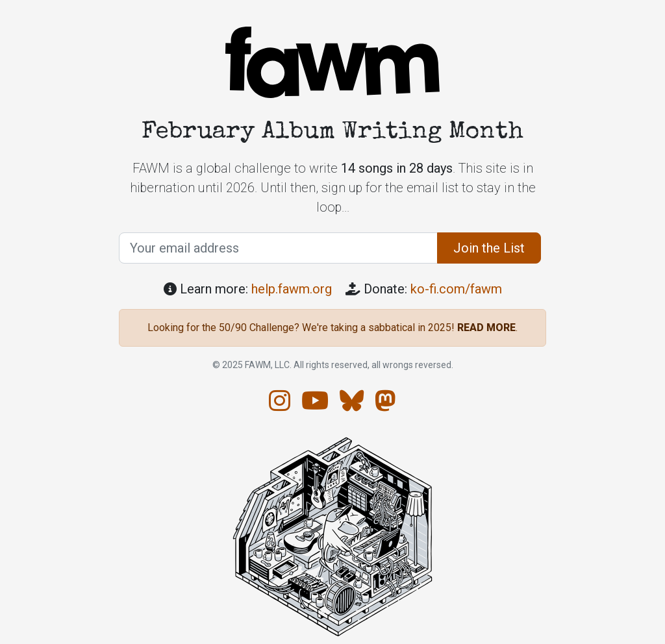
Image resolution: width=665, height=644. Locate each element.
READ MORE (486, 328)
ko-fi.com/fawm (456, 289)
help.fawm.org (292, 289)
